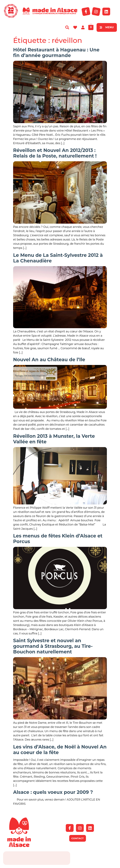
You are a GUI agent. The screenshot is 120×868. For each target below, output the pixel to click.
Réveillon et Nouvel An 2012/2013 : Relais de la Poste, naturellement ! (55, 153)
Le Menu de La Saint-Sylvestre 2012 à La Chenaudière (58, 258)
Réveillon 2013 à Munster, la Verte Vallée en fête (54, 439)
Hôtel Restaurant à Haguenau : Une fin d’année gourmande (56, 53)
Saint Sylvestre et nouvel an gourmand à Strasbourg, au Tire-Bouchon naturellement (53, 646)
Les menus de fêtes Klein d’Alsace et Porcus (58, 539)
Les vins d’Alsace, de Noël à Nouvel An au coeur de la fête (60, 750)
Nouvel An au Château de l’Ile (49, 360)
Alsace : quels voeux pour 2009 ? (53, 792)
